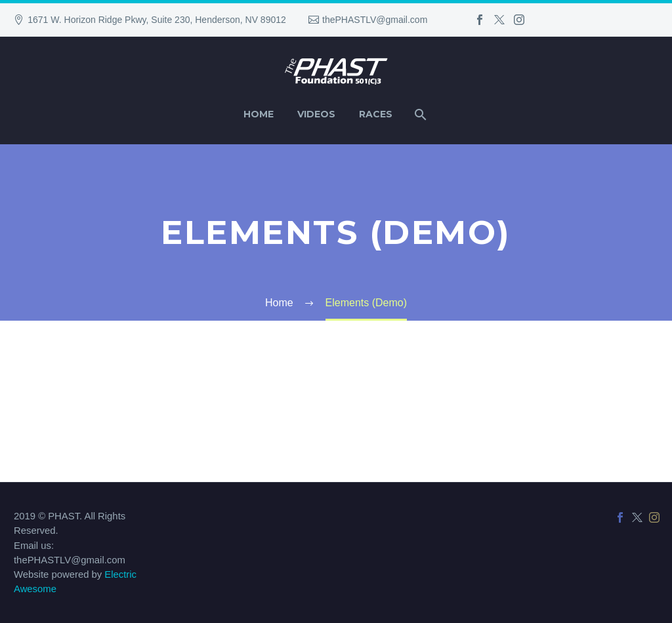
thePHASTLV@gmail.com (375, 20)
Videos (316, 114)
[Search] (419, 114)
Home (259, 114)
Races (376, 114)
